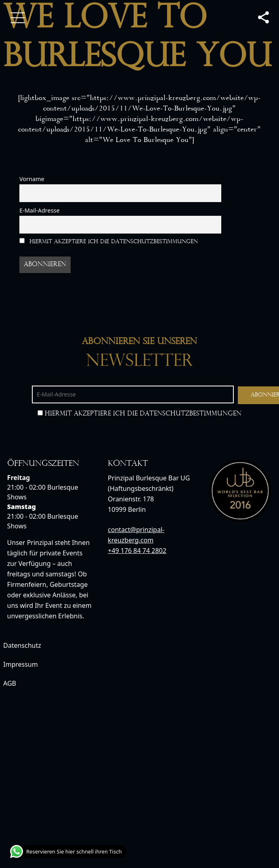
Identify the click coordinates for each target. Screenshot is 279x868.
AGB (10, 683)
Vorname (32, 179)
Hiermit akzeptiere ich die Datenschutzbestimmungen (109, 241)
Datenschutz (22, 645)
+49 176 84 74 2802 (137, 551)
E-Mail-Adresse (40, 210)
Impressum (21, 664)
